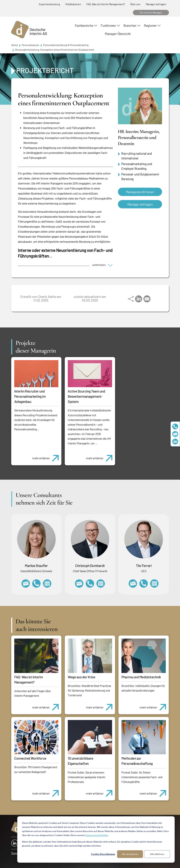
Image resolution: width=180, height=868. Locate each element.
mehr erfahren (47, 456)
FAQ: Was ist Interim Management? (106, 4)
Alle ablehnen (157, 854)
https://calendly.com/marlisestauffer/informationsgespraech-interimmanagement (47, 584)
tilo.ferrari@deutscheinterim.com (133, 584)
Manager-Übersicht (118, 34)
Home (15, 45)
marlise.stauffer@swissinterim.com (26, 584)
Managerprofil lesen (140, 192)
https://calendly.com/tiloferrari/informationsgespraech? (154, 584)
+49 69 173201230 (175, 427)
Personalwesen (30, 45)
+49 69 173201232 (90, 584)
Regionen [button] (150, 26)
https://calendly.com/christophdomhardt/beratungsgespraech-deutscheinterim (101, 584)
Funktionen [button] (108, 26)
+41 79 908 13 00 (36, 584)
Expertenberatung (49, 4)
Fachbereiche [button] (84, 26)
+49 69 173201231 (144, 584)
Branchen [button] (130, 26)
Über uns (135, 4)
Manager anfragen (156, 4)
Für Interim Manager (151, 12)
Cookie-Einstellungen (103, 854)
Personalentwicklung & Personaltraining (66, 45)
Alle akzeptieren (130, 854)
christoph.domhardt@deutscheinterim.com (79, 584)
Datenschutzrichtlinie (97, 835)
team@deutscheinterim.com (175, 434)
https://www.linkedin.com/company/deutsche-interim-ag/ (175, 442)
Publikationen (73, 4)
